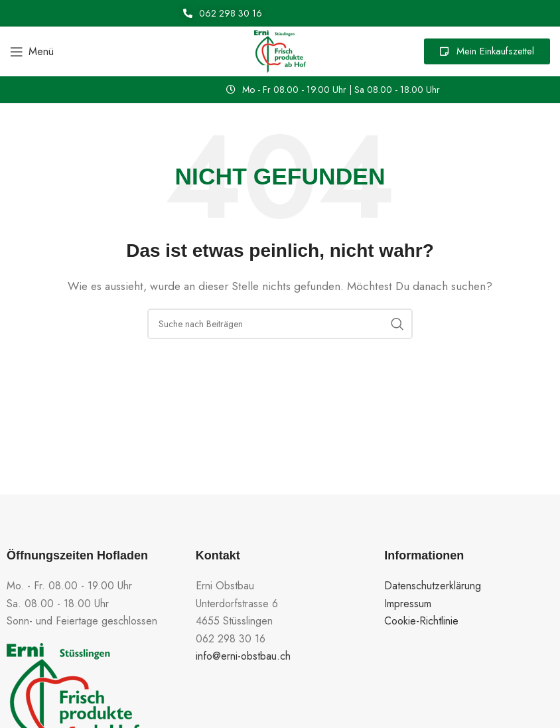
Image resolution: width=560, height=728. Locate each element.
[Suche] (280, 324)
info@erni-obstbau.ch (243, 656)
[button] (333, 90)
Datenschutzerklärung (433, 586)
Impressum (408, 604)
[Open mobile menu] (32, 52)
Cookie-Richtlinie (421, 621)
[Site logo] (280, 50)
